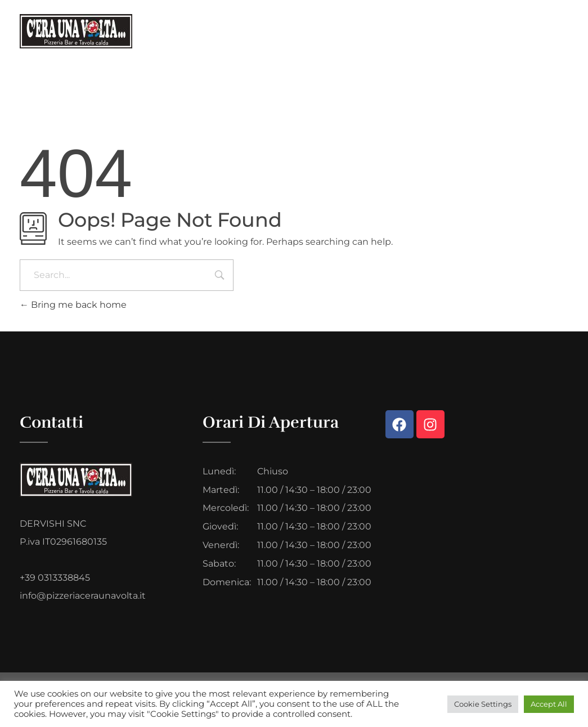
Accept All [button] (549, 704)
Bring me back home (73, 305)
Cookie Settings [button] (483, 704)
